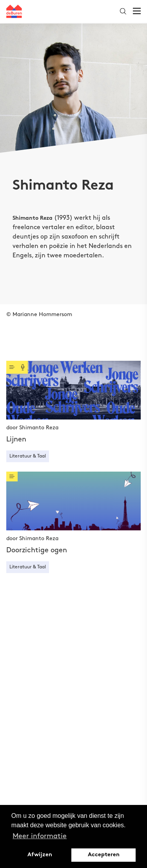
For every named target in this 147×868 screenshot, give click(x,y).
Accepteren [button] (104, 855)
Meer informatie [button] (40, 836)
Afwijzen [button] (40, 855)
